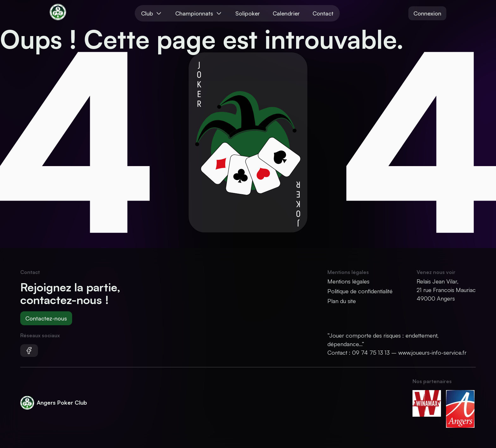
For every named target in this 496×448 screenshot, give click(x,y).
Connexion (427, 13)
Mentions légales (348, 281)
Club (152, 13)
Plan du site (342, 301)
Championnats (199, 13)
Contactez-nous (46, 318)
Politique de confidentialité (360, 291)
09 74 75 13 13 (371, 352)
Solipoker (248, 13)
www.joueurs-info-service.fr (432, 352)
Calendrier (286, 13)
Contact (323, 13)
